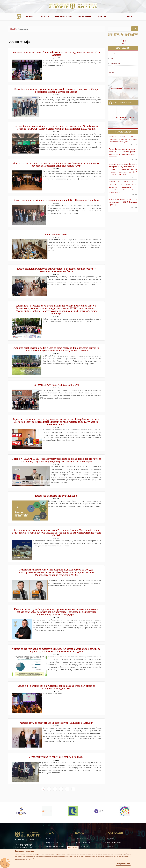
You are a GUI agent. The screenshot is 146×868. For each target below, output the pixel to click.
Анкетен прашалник (120, 103)
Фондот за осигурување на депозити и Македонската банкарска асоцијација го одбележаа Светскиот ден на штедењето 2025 (123, 187)
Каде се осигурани (52, 842)
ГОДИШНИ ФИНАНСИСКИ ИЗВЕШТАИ (123, 119)
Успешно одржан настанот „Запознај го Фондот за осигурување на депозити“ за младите (123, 139)
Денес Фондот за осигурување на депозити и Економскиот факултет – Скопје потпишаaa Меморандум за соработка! (123, 153)
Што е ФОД (49, 838)
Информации (63, 17)
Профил (44, 17)
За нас (30, 17)
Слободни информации (113, 842)
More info (31, 859)
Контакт (103, 17)
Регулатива (85, 17)
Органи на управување (83, 842)
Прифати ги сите (123, 864)
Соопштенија (110, 846)
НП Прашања (109, 838)
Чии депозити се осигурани (55, 846)
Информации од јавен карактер (123, 88)
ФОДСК (13, 29)
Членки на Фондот (82, 846)
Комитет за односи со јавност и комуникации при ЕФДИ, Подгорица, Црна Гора (123, 202)
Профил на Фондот (82, 838)
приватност (73, 848)
